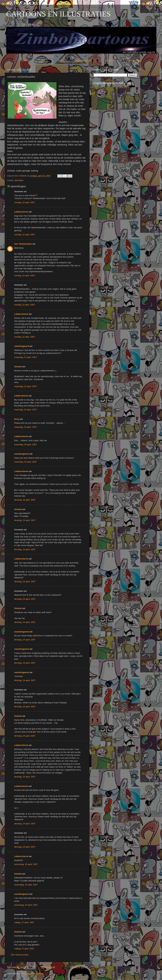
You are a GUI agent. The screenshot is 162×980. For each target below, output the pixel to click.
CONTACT (117, 61)
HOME (31, 61)
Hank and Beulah (90, 61)
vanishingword (22, 346)
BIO (49, 61)
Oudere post (78, 967)
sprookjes (19, 180)
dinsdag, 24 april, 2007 (25, 500)
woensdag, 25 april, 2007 (26, 864)
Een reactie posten (20, 955)
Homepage (48, 967)
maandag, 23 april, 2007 (26, 357)
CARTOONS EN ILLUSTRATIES (58, 14)
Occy (17, 419)
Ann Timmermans (23, 244)
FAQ (67, 61)
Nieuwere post (16, 967)
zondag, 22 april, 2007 (25, 202)
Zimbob (18, 367)
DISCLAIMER (135, 61)
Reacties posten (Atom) (32, 974)
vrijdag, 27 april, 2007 (24, 922)
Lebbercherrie (21, 212)
